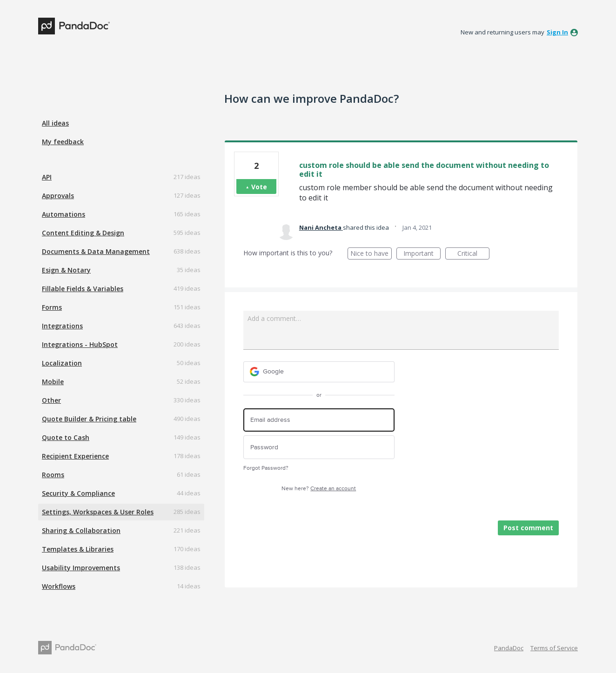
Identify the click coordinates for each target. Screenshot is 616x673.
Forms (52, 307)
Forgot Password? (266, 468)
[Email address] (319, 420)
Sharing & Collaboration (81, 530)
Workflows (59, 586)
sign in (557, 32)
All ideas (55, 123)
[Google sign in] (319, 372)
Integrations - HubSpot (80, 344)
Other (51, 400)
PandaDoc (509, 648)
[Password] (319, 447)
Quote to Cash (66, 437)
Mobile (53, 382)
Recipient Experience (75, 456)
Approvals (58, 196)
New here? (319, 489)
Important (422, 254)
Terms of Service (554, 648)
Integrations (62, 326)
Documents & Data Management (96, 251)
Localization (62, 363)
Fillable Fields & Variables (83, 289)
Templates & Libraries (78, 549)
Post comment (528, 528)
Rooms (53, 475)
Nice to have (371, 254)
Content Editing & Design (83, 233)
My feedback (63, 142)
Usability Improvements (81, 568)
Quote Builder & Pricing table (89, 419)
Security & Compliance (78, 493)
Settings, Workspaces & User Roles (98, 512)
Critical (473, 254)
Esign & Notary (66, 270)
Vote (259, 187)
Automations (64, 214)
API (47, 177)
